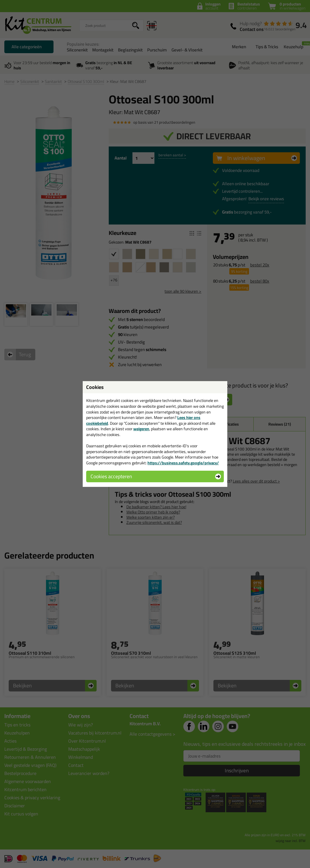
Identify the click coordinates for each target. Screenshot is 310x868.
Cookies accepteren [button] (111, 476)
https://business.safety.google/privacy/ (183, 463)
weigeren (141, 429)
